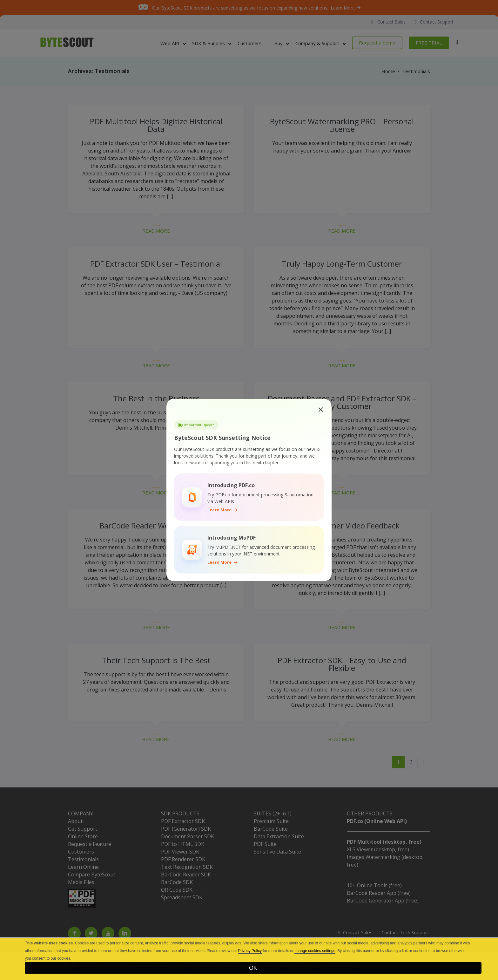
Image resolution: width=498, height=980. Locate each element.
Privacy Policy (250, 951)
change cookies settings (315, 951)
